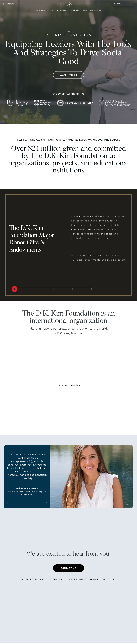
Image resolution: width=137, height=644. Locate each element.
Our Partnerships (60, 10)
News (86, 10)
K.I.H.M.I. (76, 10)
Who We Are (43, 10)
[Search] (124, 3)
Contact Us (96, 10)
